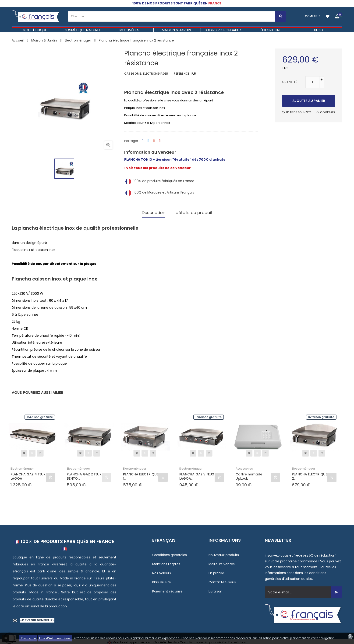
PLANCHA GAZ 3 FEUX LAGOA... (197, 474)
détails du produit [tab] (194, 211)
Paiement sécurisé (167, 589)
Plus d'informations (55, 638)
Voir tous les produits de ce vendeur (158, 168)
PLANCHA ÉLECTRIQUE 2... (310, 474)
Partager (142, 141)
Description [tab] (154, 211)
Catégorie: (133, 74)
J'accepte (28, 638)
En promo (216, 571)
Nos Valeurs (162, 571)
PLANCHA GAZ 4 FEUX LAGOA (28, 474)
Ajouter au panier (309, 101)
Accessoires (244, 466)
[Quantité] (312, 82)
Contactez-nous (222, 580)
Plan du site (162, 580)
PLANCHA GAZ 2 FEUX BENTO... (84, 474)
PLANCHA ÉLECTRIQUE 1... (141, 474)
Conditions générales (170, 553)
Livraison (215, 589)
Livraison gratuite (40, 415)
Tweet (148, 141)
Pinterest (160, 141)
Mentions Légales (166, 562)
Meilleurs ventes (222, 562)
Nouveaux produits (224, 553)
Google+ (154, 141)
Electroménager (156, 74)
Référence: (182, 74)
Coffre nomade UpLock (249, 474)
